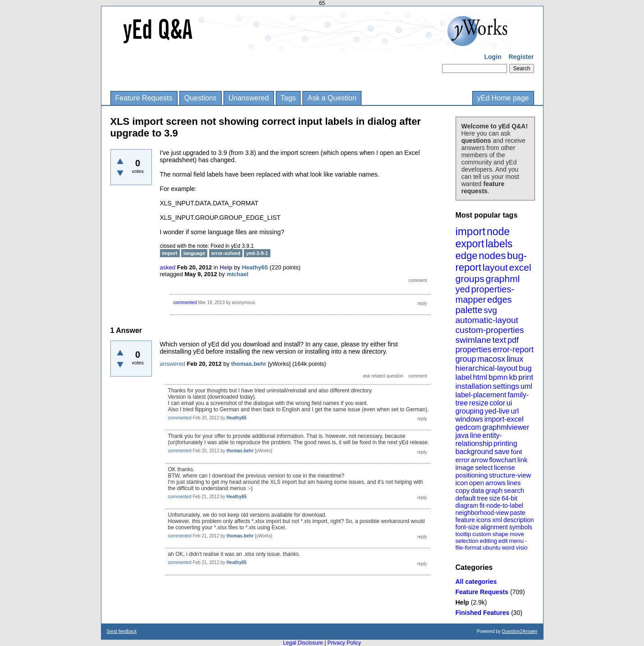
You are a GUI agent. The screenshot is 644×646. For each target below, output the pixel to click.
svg (490, 310)
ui (509, 403)
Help (462, 602)
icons (484, 520)
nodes (492, 256)
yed (463, 289)
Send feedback (122, 631)
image (465, 467)
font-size (468, 527)
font (516, 452)
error (463, 460)
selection (467, 541)
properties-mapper (485, 294)
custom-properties (490, 330)
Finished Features (483, 613)
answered (173, 364)
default (466, 498)
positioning (472, 475)
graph (494, 490)
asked (168, 267)
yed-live (497, 411)
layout (495, 267)
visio (522, 548)
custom (482, 534)
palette (469, 310)
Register (521, 57)
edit (503, 541)
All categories (476, 582)
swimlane (473, 340)
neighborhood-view (482, 513)
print (526, 377)
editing (489, 541)
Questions (201, 98)
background (475, 452)
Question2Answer (520, 631)
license (505, 467)
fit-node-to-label (501, 505)
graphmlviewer (506, 427)
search (514, 490)
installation (474, 386)
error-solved (226, 253)
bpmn (498, 377)
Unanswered (249, 98)
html (480, 377)
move (517, 534)
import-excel (504, 419)
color (497, 403)
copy (463, 490)
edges (500, 300)
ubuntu (492, 548)
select (484, 467)
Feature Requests (144, 98)
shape (500, 534)
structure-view (510, 475)
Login (493, 57)
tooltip (464, 534)
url (515, 411)
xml (497, 520)
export (470, 244)
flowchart (502, 460)
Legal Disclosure (303, 643)
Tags (288, 98)
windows (469, 419)
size (495, 498)
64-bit (509, 498)
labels (499, 244)
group (466, 359)
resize (479, 403)
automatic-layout (487, 320)
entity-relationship (479, 439)
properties (474, 350)
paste (518, 513)
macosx (491, 359)
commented (185, 303)
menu (516, 541)
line (476, 435)
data (477, 490)
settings (506, 386)
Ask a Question (332, 98)
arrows (496, 483)
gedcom (468, 427)
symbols (521, 527)
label (464, 377)
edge (467, 256)
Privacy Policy (344, 643)
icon (462, 483)
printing (505, 444)
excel (520, 267)
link (523, 460)
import (471, 231)
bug (525, 368)
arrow (480, 460)
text (499, 340)
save (502, 452)
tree (482, 498)
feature (466, 520)
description (519, 520)
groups (470, 279)
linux (515, 359)
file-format (469, 548)
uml (526, 386)
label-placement (481, 395)
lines (514, 483)
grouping (470, 411)
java (462, 435)
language (194, 253)
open (477, 483)
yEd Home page (503, 98)
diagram (467, 505)
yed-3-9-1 (257, 253)
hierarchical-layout (487, 368)
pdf (513, 340)
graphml (503, 279)
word (508, 548)
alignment (494, 527)
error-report (513, 350)
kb (513, 377)
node (498, 232)
